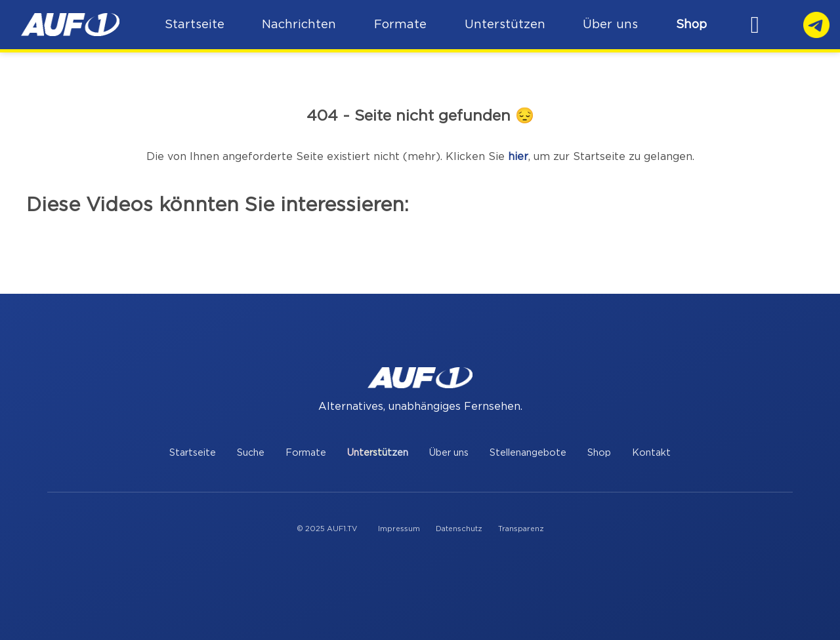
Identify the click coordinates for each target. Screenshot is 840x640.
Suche (251, 453)
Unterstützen (378, 453)
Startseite (193, 453)
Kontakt (651, 453)
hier (518, 157)
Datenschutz (459, 529)
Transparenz (521, 529)
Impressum (399, 529)
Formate (306, 453)
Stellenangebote (528, 453)
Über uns (449, 453)
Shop (695, 25)
